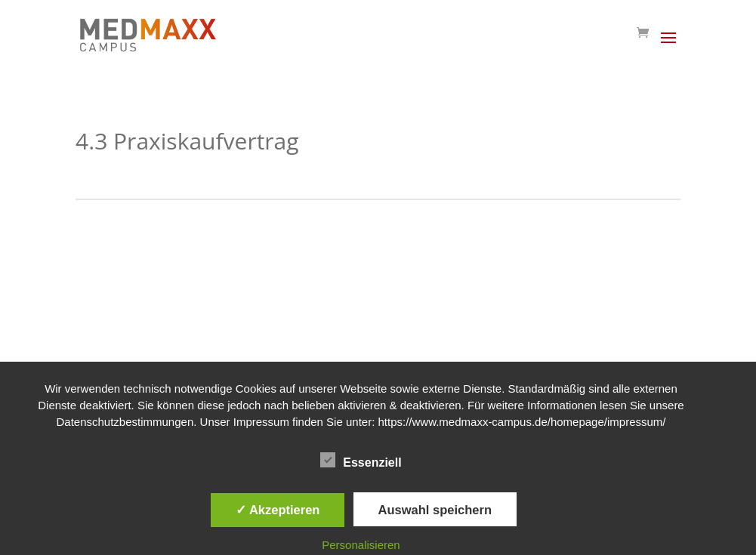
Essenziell (361, 461)
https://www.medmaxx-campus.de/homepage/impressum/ (522, 422)
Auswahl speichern (435, 510)
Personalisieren (361, 545)
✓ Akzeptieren (278, 510)
